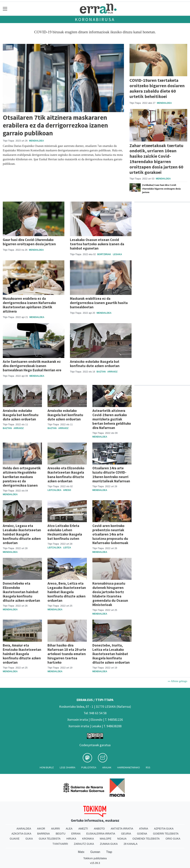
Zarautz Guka (84, 844)
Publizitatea (89, 767)
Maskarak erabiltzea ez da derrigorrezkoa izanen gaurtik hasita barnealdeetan (99, 303)
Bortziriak (104, 254)
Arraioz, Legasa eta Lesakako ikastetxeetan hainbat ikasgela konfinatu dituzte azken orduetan (22, 534)
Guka (29, 839)
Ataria (144, 829)
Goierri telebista (166, 834)
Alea (69, 829)
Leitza (67, 548)
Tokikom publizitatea (95, 858)
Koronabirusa (95, 19)
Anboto (99, 829)
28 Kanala (131, 844)
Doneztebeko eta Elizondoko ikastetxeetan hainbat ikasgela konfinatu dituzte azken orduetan (21, 592)
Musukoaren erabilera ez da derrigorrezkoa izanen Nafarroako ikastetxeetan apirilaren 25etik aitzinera (29, 305)
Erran (76, 834)
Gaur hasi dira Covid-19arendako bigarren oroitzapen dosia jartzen (29, 242)
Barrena (44, 834)
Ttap (109, 852)
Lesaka (117, 254)
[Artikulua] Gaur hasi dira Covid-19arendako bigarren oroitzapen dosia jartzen (161, 189)
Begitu (60, 834)
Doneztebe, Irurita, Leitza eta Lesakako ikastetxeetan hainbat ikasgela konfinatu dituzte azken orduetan (111, 654)
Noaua (122, 839)
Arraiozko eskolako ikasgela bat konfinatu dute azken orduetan (95, 364)
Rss (148, 767)
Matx (81, 852)
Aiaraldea (24, 829)
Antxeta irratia (122, 829)
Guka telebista (50, 839)
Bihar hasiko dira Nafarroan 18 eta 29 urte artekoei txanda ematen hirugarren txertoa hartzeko (67, 654)
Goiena (142, 834)
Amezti (83, 829)
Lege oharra (68, 767)
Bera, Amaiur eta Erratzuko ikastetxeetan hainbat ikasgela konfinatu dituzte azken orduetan (22, 654)
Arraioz (113, 372)
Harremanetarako (129, 767)
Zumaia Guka (109, 844)
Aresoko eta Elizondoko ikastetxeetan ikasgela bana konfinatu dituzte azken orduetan (66, 474)
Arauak (107, 767)
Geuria (126, 834)
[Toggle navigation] (5, 9)
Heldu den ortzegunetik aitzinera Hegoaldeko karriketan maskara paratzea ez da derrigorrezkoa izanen (22, 477)
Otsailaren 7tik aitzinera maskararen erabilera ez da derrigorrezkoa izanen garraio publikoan (55, 125)
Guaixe (15, 839)
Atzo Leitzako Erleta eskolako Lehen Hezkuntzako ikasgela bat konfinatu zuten (65, 532)
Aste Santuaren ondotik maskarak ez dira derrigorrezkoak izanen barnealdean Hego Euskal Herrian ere (32, 366)
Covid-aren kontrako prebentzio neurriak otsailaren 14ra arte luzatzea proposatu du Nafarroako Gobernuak (110, 534)
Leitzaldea (54, 490)
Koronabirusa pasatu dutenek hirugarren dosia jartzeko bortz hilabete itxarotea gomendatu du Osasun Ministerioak (110, 594)
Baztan (101, 372)
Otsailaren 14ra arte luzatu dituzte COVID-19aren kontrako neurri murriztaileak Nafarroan (111, 474)
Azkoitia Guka (21, 834)
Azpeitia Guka (164, 829)
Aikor (41, 829)
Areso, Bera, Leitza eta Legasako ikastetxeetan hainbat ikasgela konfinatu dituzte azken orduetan (67, 592)
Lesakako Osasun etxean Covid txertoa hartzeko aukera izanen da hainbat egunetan (97, 244)
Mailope (106, 839)
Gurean (95, 852)
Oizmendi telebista (146, 839)
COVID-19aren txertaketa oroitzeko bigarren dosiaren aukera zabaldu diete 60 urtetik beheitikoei (157, 88)
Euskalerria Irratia (101, 834)
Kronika (88, 839)
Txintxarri (60, 844)
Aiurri (55, 829)
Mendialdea (36, 141)
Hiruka (71, 839)
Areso (67, 490)
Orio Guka (173, 839)
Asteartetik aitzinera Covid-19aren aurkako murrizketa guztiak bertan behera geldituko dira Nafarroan (112, 419)
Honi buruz (47, 767)
